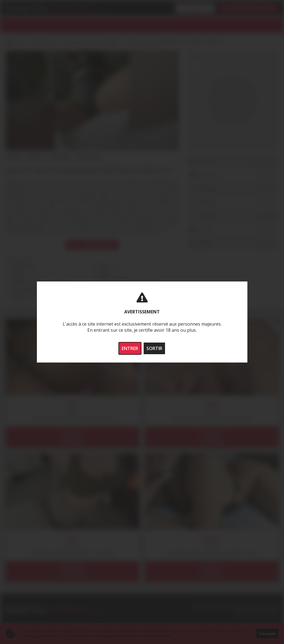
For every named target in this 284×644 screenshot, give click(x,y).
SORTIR (154, 348)
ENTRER (130, 348)
